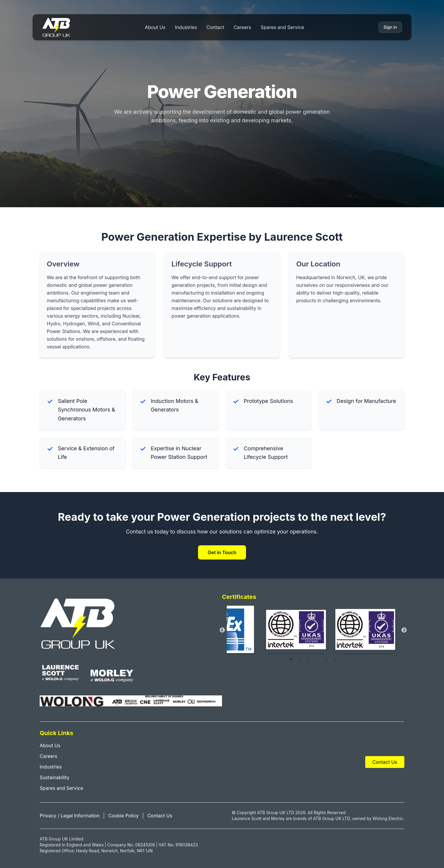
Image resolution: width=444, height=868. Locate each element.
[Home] (56, 27)
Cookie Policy (124, 816)
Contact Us (385, 762)
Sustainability (55, 777)
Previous (222, 630)
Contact (215, 27)
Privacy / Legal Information (70, 816)
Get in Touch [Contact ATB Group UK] (222, 552)
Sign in (390, 27)
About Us (155, 27)
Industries (186, 27)
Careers (242, 27)
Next (404, 630)
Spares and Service (282, 27)
